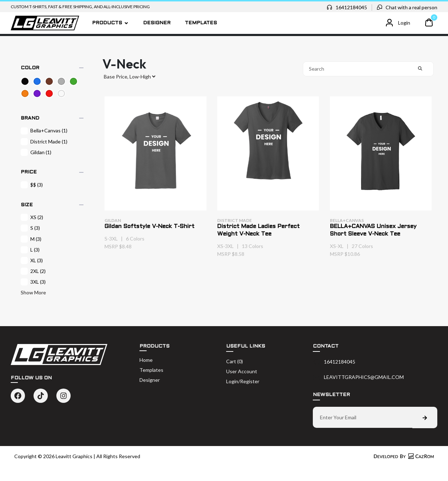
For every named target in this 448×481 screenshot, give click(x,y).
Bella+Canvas (44, 131)
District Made (44, 142)
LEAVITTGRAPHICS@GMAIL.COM (364, 377)
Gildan (36, 152)
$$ (32, 185)
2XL (33, 271)
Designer (157, 23)
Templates (201, 23)
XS (32, 217)
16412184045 (351, 7)
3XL (33, 282)
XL (32, 260)
